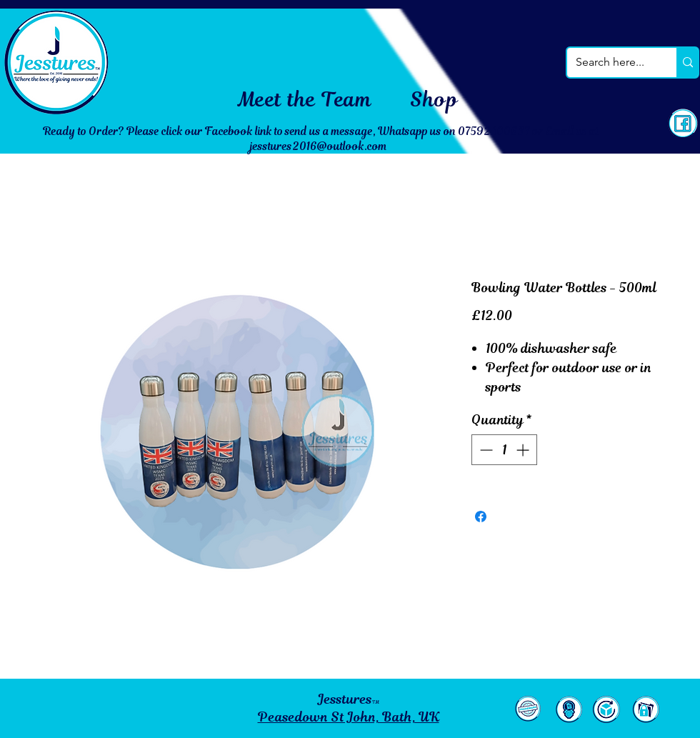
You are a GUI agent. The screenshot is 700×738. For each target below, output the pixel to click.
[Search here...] (611, 63)
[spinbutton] (504, 450)
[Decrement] (485, 450)
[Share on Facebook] (481, 517)
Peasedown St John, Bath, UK (349, 717)
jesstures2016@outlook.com (319, 146)
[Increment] (524, 450)
